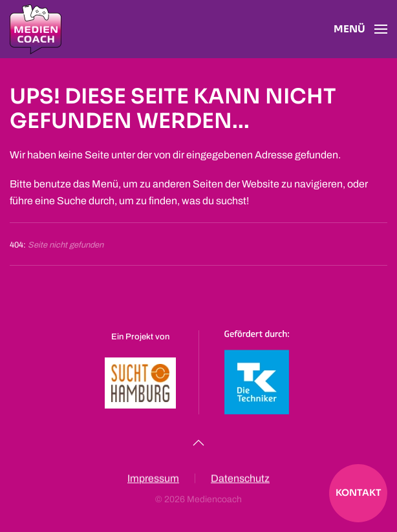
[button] (360, 29)
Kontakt (359, 493)
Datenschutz (240, 479)
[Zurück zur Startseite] (36, 29)
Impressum (153, 479)
